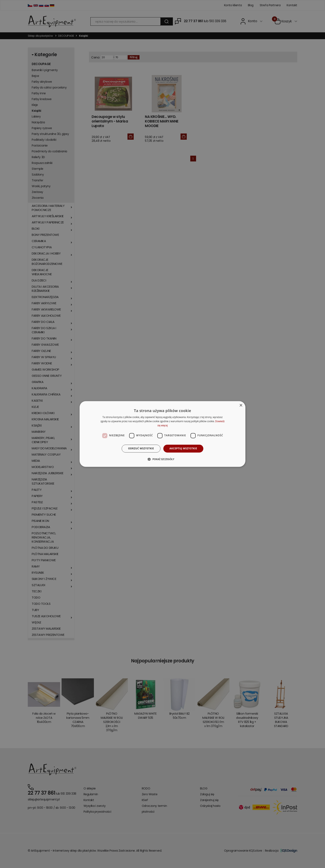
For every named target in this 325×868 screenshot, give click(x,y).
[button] (162, 459)
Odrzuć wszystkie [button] (141, 448)
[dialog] (162, 434)
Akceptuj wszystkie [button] (183, 448)
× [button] (241, 406)
